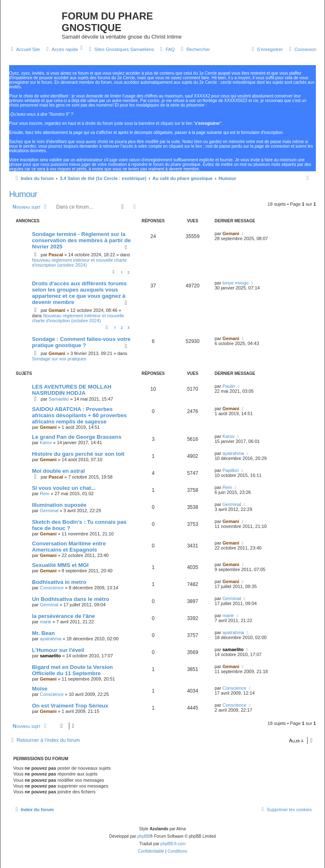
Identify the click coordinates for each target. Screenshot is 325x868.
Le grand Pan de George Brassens (77, 437)
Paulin (229, 386)
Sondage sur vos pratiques (59, 359)
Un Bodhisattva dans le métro (71, 599)
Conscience (52, 588)
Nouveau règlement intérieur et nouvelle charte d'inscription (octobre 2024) (79, 263)
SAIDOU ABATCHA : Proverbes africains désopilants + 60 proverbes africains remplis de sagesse (79, 415)
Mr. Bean (43, 633)
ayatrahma (233, 453)
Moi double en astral (59, 471)
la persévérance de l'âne (64, 616)
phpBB (144, 836)
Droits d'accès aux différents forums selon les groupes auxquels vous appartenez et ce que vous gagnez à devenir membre (79, 293)
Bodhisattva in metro (59, 582)
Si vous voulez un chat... (64, 488)
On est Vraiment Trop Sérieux (70, 706)
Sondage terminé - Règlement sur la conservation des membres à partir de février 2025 (81, 240)
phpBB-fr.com (173, 844)
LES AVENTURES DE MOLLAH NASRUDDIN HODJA (72, 390)
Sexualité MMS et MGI (60, 565)
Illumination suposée (59, 505)
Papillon (231, 470)
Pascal (56, 255)
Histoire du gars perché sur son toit (78, 454)
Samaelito (59, 399)
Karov (46, 443)
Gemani (231, 233)
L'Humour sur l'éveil (58, 650)
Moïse (40, 689)
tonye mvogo (236, 283)
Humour (23, 194)
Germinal (49, 511)
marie (46, 622)
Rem (45, 494)
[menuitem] (24, 49)
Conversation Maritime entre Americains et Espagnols (69, 547)
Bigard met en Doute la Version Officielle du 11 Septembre (72, 670)
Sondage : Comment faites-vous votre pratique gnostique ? (81, 342)
